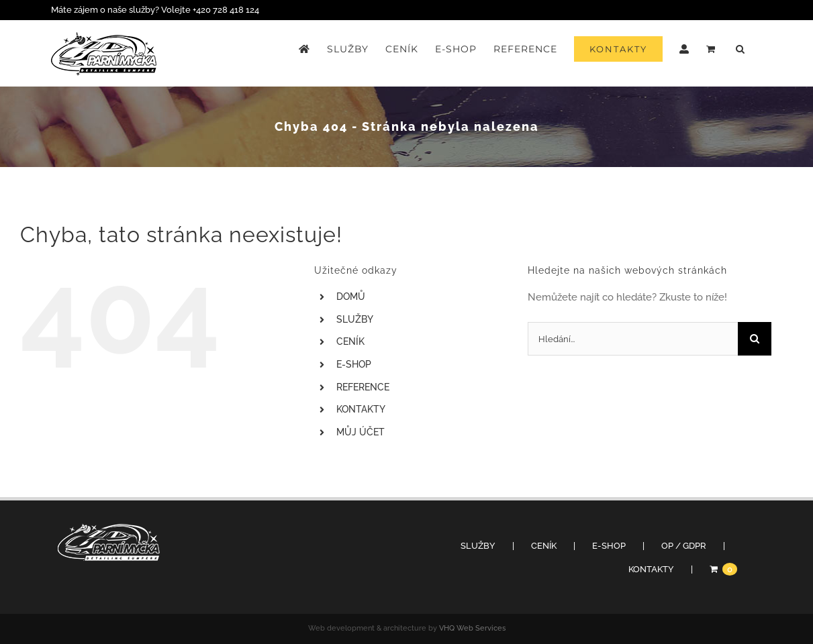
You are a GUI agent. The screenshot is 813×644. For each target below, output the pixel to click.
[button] (740, 49)
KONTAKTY (361, 409)
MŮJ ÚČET (361, 432)
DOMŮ (351, 297)
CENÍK (350, 341)
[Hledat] (755, 339)
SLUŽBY (355, 319)
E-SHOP (354, 364)
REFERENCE (363, 387)
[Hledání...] (633, 339)
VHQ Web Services (472, 628)
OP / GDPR (684, 546)
